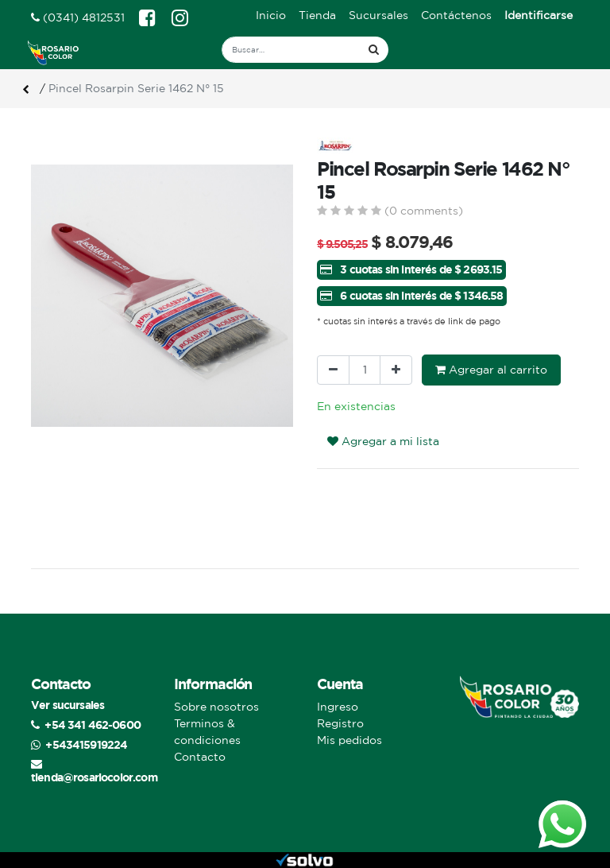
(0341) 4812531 (78, 17)
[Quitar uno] (333, 370)
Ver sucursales (68, 705)
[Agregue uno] (396, 370)
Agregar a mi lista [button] (383, 441)
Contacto (200, 757)
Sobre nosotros (216, 707)
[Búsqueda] (374, 50)
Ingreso (338, 707)
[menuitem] (271, 15)
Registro (340, 723)
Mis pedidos (349, 740)
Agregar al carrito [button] (491, 370)
